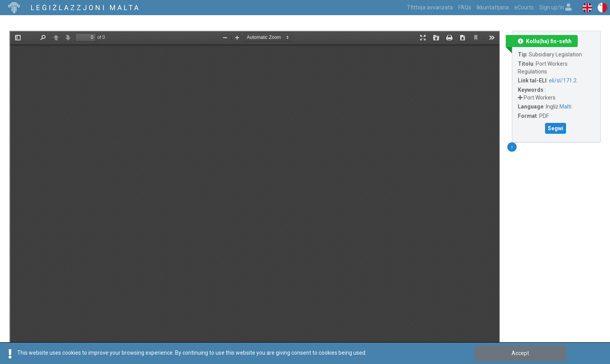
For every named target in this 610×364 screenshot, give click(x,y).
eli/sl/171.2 (563, 80)
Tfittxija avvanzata (430, 7)
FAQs (465, 7)
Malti (565, 107)
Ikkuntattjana (493, 7)
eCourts (524, 7)
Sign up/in (555, 7)
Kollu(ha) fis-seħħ (545, 41)
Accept (520, 353)
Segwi (556, 128)
